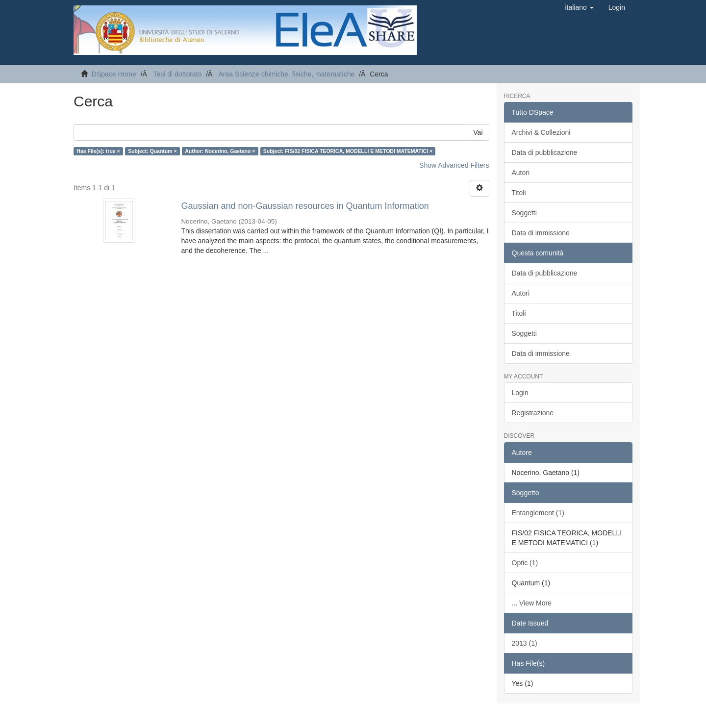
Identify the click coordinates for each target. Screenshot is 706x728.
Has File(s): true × (98, 151)
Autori (521, 173)
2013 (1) (525, 643)
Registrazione (533, 413)
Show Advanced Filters (454, 165)
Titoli (519, 193)
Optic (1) (525, 563)
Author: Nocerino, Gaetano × (220, 151)
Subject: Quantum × (152, 151)
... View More (532, 603)
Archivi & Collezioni (541, 132)
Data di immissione (541, 233)
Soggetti (524, 213)
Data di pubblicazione (545, 152)
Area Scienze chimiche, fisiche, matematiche (286, 74)
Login (520, 393)
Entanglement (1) (538, 513)
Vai (478, 132)
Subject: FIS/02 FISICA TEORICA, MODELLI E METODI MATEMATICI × (348, 151)
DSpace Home (114, 74)
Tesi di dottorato (177, 74)
